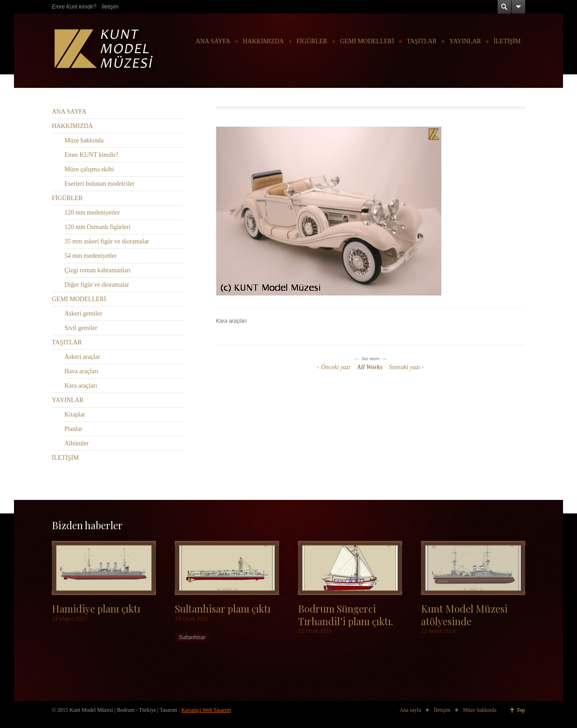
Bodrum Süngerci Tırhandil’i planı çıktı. (346, 614)
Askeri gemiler (83, 314)
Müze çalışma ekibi (89, 169)
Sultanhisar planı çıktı (223, 608)
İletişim (110, 7)
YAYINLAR (465, 41)
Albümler (77, 443)
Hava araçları (81, 371)
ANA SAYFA (213, 41)
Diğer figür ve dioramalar (97, 285)
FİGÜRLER (312, 41)
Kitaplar (75, 414)
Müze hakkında (84, 140)
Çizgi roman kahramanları (98, 270)
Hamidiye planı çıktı (96, 608)
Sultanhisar (192, 637)
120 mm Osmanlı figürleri (98, 227)
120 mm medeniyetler (92, 213)
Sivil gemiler (81, 328)
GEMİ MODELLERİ (367, 41)
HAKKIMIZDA (263, 41)
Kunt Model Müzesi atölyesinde (464, 614)
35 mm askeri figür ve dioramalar (107, 241)
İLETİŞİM (507, 41)
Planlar (73, 429)
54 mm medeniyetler (91, 256)
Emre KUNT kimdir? (92, 155)
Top (521, 710)
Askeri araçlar (82, 357)
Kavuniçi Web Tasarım (206, 710)
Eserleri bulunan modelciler (100, 184)
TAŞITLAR (422, 41)
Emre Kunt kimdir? (74, 7)
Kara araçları (231, 321)
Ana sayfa (410, 710)
